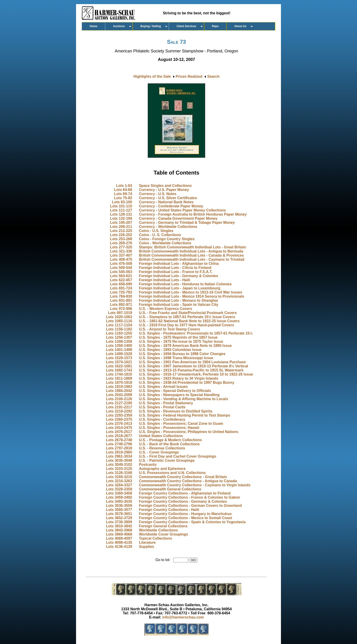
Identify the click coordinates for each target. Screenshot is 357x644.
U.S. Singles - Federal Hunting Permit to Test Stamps (185, 415)
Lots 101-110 (121, 206)
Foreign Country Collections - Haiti (169, 510)
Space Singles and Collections (165, 186)
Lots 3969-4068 (119, 534)
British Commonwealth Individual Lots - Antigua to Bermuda (191, 251)
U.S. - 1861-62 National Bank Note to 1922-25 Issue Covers (189, 321)
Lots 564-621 (121, 276)
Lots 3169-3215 (119, 477)
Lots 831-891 (121, 300)
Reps (215, 26)
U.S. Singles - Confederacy (162, 419)
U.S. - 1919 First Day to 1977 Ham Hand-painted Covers (186, 325)
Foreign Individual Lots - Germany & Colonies (178, 276)
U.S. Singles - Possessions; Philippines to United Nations (189, 432)
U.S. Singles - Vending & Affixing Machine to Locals (183, 399)
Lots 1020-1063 (119, 317)
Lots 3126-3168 (119, 473)
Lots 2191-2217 (119, 407)
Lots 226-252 (121, 235)
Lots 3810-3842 (119, 526)
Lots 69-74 (123, 194)
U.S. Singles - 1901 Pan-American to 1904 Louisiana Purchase (192, 362)
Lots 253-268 (121, 239)
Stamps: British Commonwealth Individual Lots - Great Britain (192, 247)
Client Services (186, 26)
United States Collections (161, 436)
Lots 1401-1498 (119, 350)
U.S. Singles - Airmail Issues (163, 387)
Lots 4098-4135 (119, 542)
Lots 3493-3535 (119, 501)
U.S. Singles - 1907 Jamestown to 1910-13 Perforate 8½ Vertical (193, 366)
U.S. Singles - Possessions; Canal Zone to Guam (181, 424)
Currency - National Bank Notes (166, 202)
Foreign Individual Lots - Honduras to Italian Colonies (185, 284)
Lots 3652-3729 (119, 518)
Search (213, 76)
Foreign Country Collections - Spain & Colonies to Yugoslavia (192, 522)
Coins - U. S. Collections (160, 235)
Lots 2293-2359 (119, 415)
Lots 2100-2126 (119, 399)
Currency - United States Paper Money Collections (182, 210)
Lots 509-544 (121, 268)
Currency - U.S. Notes (158, 194)
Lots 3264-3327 (119, 485)
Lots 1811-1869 (119, 378)
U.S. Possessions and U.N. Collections (172, 473)
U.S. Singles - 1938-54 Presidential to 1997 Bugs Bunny (187, 383)
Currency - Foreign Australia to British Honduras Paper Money (193, 214)
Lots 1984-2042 (119, 391)
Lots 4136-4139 (119, 547)
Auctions (119, 26)
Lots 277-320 (121, 247)
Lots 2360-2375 (119, 419)
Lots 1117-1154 (119, 325)
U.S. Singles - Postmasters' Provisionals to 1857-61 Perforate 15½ (196, 333)
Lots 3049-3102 (119, 465)
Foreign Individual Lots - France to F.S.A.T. (176, 272)
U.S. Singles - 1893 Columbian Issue (170, 350)
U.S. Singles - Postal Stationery (166, 403)
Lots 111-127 (121, 210)
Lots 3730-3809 (119, 522)
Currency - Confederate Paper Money (171, 206)
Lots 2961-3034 (119, 456)
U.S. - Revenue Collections (162, 448)
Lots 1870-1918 (119, 383)
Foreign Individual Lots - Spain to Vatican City (178, 305)
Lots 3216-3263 (119, 481)
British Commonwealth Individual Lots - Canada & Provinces (191, 255)
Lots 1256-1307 (119, 337)
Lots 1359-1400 (119, 346)
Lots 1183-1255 (119, 333)
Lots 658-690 (121, 284)
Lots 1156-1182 (119, 329)
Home (93, 26)
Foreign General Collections (163, 526)
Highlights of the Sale (152, 76)
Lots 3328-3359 (119, 489)
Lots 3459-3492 (119, 497)
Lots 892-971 (121, 305)
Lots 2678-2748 (119, 440)
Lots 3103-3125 (119, 469)
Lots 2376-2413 (119, 424)
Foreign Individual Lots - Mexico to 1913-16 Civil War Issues (191, 292)
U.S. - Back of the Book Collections (169, 444)
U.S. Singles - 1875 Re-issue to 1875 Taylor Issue (181, 341)
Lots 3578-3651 (119, 514)
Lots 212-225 (121, 231)
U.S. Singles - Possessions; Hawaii (169, 428)
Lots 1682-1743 (119, 370)
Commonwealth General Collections (170, 489)
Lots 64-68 (123, 190)
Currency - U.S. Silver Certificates (168, 198)
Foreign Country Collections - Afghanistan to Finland (185, 493)
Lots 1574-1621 (119, 362)
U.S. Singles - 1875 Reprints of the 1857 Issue (178, 337)
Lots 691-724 (121, 288)
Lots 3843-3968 (119, 530)
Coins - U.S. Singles (156, 231)
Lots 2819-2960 (119, 452)
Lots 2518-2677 (119, 436)
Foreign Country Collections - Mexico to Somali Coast (185, 518)
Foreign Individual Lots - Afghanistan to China (179, 264)
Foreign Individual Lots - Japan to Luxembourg (180, 288)
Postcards (148, 465)
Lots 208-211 (121, 227)
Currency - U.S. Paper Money (164, 190)
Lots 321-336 (121, 251)
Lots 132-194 (121, 218)
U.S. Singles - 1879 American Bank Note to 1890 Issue (185, 346)
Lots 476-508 (121, 264)
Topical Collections (156, 538)
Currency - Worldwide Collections (168, 227)
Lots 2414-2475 (119, 428)
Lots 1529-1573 (119, 358)
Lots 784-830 (121, 296)
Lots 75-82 (123, 198)
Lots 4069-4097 (119, 538)
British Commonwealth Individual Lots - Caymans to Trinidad (192, 259)
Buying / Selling (151, 26)
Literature (147, 542)
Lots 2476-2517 (119, 432)
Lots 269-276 (121, 243)
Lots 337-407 (121, 255)
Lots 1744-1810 (119, 374)
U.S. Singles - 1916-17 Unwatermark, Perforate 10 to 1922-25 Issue (196, 374)
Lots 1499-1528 (119, 354)
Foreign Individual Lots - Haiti (164, 280)
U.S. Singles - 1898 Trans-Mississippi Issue (176, 358)
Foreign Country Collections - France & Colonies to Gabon (189, 497)
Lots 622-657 (121, 280)
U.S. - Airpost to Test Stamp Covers (169, 329)
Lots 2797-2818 (119, 448)
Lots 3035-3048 (119, 460)
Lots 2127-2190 (119, 403)
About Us (240, 26)
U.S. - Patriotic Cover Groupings (167, 460)
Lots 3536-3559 (119, 506)
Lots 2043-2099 (119, 395)
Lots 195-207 (121, 223)
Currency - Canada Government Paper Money (178, 218)
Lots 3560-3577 (119, 510)
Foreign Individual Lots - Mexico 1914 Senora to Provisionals (191, 296)
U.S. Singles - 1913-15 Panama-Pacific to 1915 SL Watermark (191, 370)
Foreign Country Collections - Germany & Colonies (183, 501)
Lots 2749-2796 (119, 444)
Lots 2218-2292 (119, 411)
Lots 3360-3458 (119, 493)
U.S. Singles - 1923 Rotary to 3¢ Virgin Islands (178, 378)
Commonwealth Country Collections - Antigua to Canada (188, 481)
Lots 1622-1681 (119, 366)
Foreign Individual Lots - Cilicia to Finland (175, 268)
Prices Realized (189, 76)
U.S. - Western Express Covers (166, 309)
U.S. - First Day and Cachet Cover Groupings (178, 456)
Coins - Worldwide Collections (165, 243)
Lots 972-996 (121, 309)
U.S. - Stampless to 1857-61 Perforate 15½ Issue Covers (187, 317)
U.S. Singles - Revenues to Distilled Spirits (176, 411)
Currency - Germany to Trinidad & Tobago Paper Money (187, 223)
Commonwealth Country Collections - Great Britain (183, 477)
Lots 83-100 (122, 202)
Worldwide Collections (158, 530)
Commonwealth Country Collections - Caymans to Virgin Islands (195, 485)
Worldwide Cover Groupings (163, 534)
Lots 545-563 (121, 272)
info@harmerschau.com (183, 617)
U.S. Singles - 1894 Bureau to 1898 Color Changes (182, 354)
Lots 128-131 (121, 214)
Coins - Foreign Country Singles (167, 239)
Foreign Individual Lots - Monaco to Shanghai (178, 300)
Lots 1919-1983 (119, 387)
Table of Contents (177, 173)
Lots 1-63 (124, 186)
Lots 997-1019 (120, 313)
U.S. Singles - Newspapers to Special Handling (179, 395)
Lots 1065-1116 (119, 321)
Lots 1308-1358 (119, 341)
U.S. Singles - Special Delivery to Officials (175, 391)
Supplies (147, 547)
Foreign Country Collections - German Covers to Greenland (190, 506)
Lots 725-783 (121, 292)
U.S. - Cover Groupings (159, 452)
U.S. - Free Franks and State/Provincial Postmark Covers (188, 313)
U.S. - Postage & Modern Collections (170, 440)
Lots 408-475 (121, 259)
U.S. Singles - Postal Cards (162, 407)
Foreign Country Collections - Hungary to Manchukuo (185, 514)
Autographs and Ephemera (162, 469)
